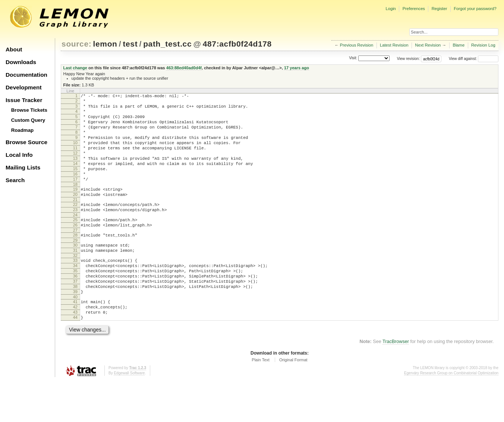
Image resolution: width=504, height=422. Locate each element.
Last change (75, 68)
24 (75, 238)
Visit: (353, 58)
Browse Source (26, 142)
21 (75, 221)
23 (75, 232)
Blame (459, 45)
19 (75, 208)
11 (75, 159)
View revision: (409, 59)
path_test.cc (167, 44)
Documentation (26, 75)
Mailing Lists (23, 167)
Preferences (414, 9)
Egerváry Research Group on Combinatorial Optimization (451, 414)
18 (75, 203)
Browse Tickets (29, 110)
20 (75, 215)
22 (75, 226)
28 (75, 261)
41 (75, 339)
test (130, 44)
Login (390, 9)
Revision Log (483, 45)
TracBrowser (396, 383)
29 (75, 267)
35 (75, 302)
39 (75, 327)
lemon (105, 44)
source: (76, 44)
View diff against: (474, 59)
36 (75, 308)
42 (75, 345)
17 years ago (297, 68)
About (14, 49)
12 (75, 165)
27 (75, 256)
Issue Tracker (24, 100)
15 (75, 184)
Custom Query (28, 120)
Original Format (293, 401)
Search (15, 180)
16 (75, 191)
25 (75, 243)
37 (75, 315)
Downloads (21, 62)
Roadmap (23, 130)
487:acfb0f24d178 (237, 44)
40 (75, 334)
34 (75, 296)
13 (75, 172)
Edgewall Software (129, 414)
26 (75, 250)
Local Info (19, 155)
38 (75, 321)
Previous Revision (357, 45)
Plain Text (261, 401)
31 (75, 278)
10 (75, 153)
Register (440, 9)
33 (75, 289)
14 (75, 178)
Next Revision (428, 45)
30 (75, 272)
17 (75, 197)
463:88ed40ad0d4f (184, 68)
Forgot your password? (475, 9)
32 (75, 285)
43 (75, 351)
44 (75, 358)
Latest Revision (394, 45)
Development (24, 87)
